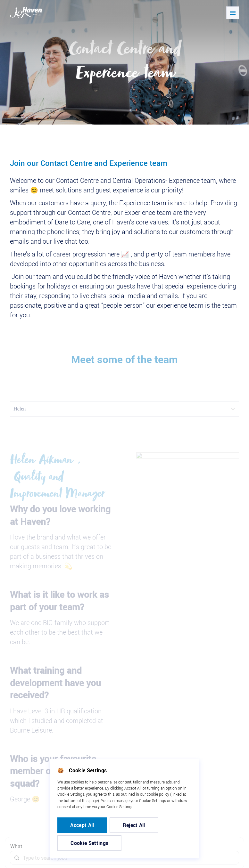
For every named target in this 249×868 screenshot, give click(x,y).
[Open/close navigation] (233, 13)
